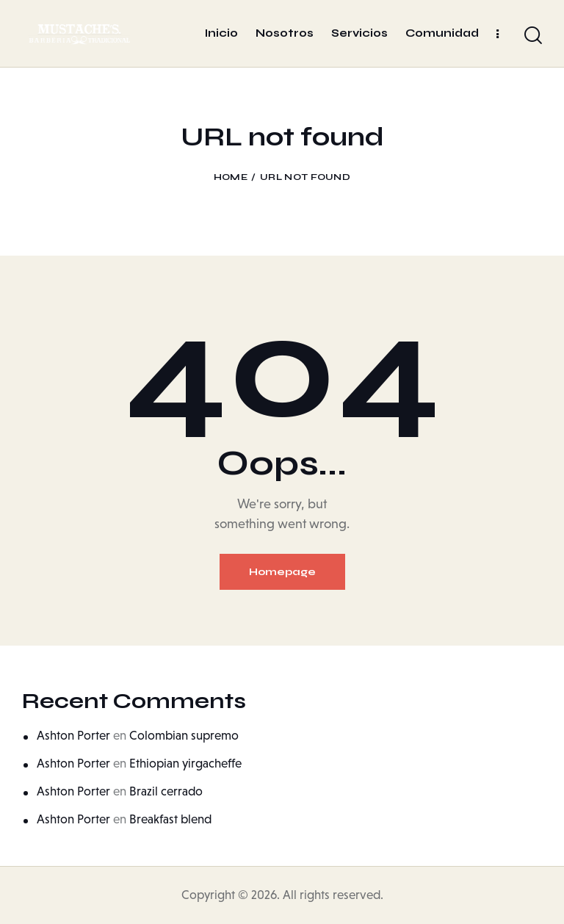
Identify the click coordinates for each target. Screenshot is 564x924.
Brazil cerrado (166, 791)
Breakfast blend (170, 819)
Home (231, 177)
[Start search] (533, 36)
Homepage (282, 572)
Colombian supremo (184, 736)
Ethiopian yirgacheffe (185, 764)
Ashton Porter (73, 736)
